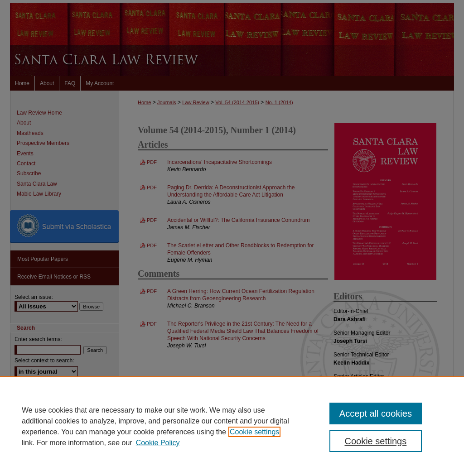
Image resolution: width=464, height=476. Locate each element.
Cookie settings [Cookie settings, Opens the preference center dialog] (375, 441)
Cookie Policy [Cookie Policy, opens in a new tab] (158, 443)
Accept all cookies (376, 413)
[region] (232, 426)
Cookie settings (254, 432)
